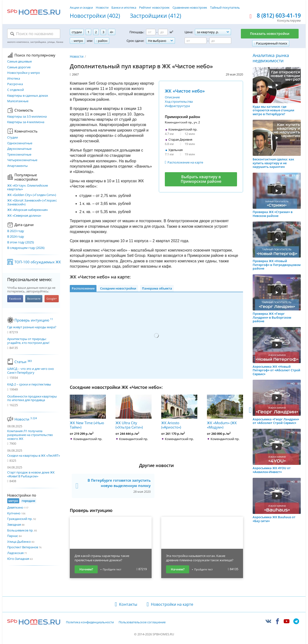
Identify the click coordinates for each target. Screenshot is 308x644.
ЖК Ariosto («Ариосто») (179, 412)
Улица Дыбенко (19, 542)
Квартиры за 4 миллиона (26, 122)
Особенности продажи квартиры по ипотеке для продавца (32, 398)
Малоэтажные (18, 101)
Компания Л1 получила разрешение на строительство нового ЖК (30, 435)
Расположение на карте (185, 162)
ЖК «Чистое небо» (185, 91)
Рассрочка (15, 84)
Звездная (14, 524)
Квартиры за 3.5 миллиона (27, 117)
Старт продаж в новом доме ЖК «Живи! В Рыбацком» (31, 474)
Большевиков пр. (20, 530)
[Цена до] (220, 41)
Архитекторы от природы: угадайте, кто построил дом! (28, 341)
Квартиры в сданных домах (28, 96)
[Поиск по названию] (34, 34)
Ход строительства (179, 101)
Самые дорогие (19, 67)
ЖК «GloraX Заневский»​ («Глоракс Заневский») (32, 202)
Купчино (14, 513)
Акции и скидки (81, 7)
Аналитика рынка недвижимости (271, 58)
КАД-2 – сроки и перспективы (29, 385)
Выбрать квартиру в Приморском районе (201, 179)
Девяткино (15, 507)
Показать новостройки (270, 34)
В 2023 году (16, 231)
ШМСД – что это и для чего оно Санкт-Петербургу (31, 371)
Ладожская (15, 553)
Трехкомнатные (19, 155)
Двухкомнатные (19, 149)
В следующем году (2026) (26, 248)
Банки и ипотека (124, 7)
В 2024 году (16, 237)
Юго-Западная (18, 559)
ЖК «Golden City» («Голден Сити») (32, 195)
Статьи (23, 362)
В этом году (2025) (21, 242)
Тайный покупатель (225, 7)
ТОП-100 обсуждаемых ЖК (38, 262)
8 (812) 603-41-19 (279, 16)
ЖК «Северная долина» (24, 216)
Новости (102, 7)
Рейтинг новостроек (154, 7)
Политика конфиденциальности (90, 622)
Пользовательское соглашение (142, 622)
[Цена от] (196, 41)
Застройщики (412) (156, 16)
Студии (13, 138)
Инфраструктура (177, 106)
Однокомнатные (20, 143)
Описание (172, 97)
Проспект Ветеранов (23, 547)
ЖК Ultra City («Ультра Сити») (134, 412)
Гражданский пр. (20, 519)
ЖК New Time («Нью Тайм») (88, 412)
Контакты (128, 604)
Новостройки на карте (172, 604)
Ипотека (14, 79)
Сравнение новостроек (190, 7)
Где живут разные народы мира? (32, 327)
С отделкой (16, 90)
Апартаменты (17, 166)
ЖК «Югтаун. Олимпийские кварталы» (28, 187)
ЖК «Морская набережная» (28, 210)
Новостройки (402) (95, 16)
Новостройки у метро (24, 73)
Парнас (13, 536)
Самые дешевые (19, 62)
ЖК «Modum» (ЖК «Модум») (225, 412)
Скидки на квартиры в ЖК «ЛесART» (34, 455)
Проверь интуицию (34, 320)
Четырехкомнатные (22, 160)
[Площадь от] (151, 32)
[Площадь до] (163, 32)
